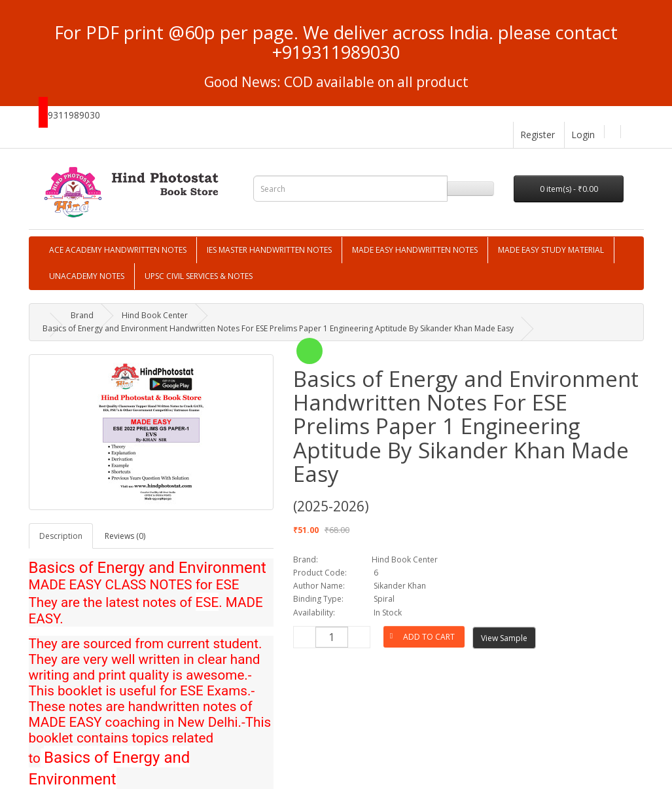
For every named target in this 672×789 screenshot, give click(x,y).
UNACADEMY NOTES (87, 276)
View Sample (504, 638)
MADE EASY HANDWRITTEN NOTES (415, 250)
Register (538, 135)
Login (583, 135)
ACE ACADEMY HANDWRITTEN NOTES (118, 250)
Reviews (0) (125, 536)
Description (61, 536)
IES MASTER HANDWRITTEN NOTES (269, 250)
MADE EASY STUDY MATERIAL (551, 250)
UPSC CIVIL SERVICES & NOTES (199, 276)
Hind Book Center (155, 315)
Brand (82, 315)
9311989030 (74, 115)
